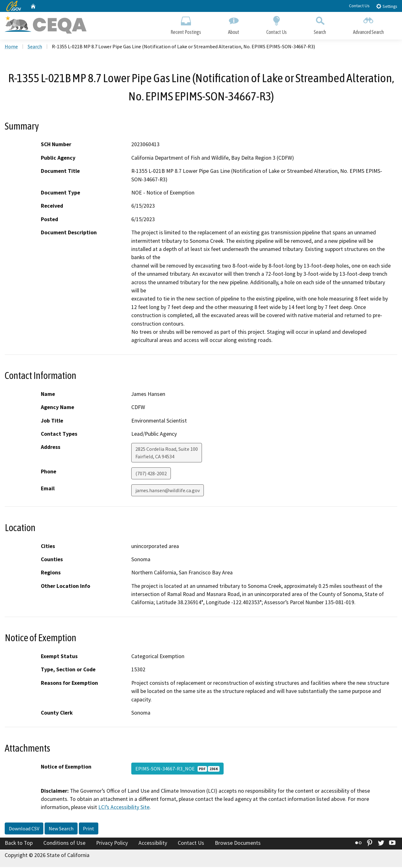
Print (89, 829)
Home (11, 47)
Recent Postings (186, 24)
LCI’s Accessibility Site (124, 808)
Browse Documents (238, 844)
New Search (61, 829)
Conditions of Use (64, 844)
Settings (386, 6)
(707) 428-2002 (151, 474)
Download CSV (24, 829)
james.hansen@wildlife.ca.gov (168, 491)
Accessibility (153, 844)
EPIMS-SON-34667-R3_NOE (177, 769)
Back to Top (19, 844)
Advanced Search (368, 24)
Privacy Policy (112, 844)
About (234, 24)
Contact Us (359, 6)
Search (320, 24)
